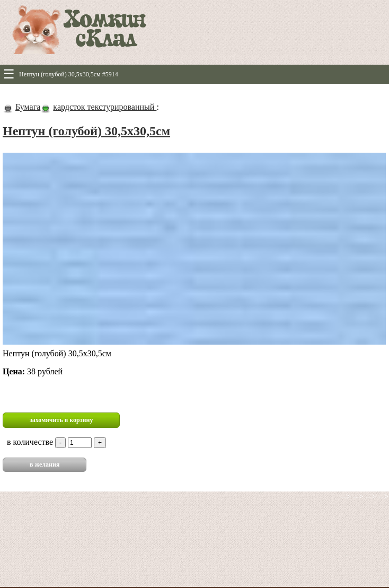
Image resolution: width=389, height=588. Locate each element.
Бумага (28, 107)
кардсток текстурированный (105, 107)
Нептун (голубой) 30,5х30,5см (86, 131)
